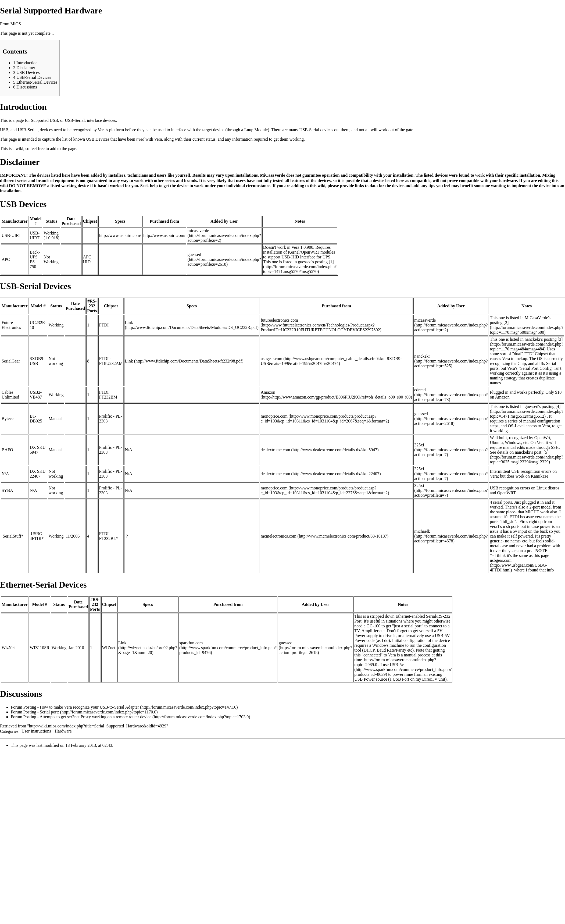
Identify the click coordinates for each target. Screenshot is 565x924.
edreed (420, 390)
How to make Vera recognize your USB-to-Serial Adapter (89, 707)
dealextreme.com (276, 450)
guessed (194, 255)
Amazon (268, 392)
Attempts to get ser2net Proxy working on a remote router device (95, 717)
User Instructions (36, 731)
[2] (506, 323)
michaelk (422, 531)
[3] (560, 339)
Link (129, 323)
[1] (331, 262)
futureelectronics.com (279, 320)
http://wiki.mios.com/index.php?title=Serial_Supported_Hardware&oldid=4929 (98, 726)
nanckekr (422, 356)
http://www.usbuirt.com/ (120, 235)
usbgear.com (271, 359)
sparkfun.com (191, 643)
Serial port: (49, 712)
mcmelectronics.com (279, 536)
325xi (419, 445)
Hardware (63, 731)
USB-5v (397, 665)
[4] (558, 406)
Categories (9, 731)
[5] (546, 452)
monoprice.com (274, 416)
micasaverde (198, 231)
